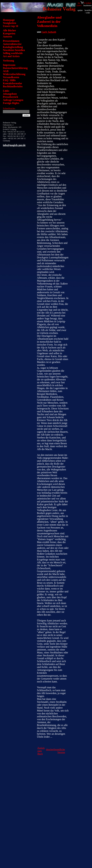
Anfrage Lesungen (13, 100)
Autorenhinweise (12, 44)
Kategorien (9, 33)
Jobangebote (10, 94)
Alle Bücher (9, 30)
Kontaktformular (13, 83)
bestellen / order (88, 12)
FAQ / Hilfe (9, 80)
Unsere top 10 (10, 26)
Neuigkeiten (10, 23)
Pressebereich (10, 97)
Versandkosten (11, 77)
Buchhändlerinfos (13, 86)
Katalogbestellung (13, 47)
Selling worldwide (13, 53)
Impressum (9, 65)
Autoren (8, 37)
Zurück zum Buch (41, 751)
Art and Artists (11, 56)
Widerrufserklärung (14, 74)
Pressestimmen (11, 41)
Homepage (9, 20)
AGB (6, 71)
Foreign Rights (11, 103)
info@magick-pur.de (14, 145)
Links (6, 91)
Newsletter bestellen (14, 50)
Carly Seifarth (49, 32)
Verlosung (8, 61)
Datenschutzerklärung (15, 68)
